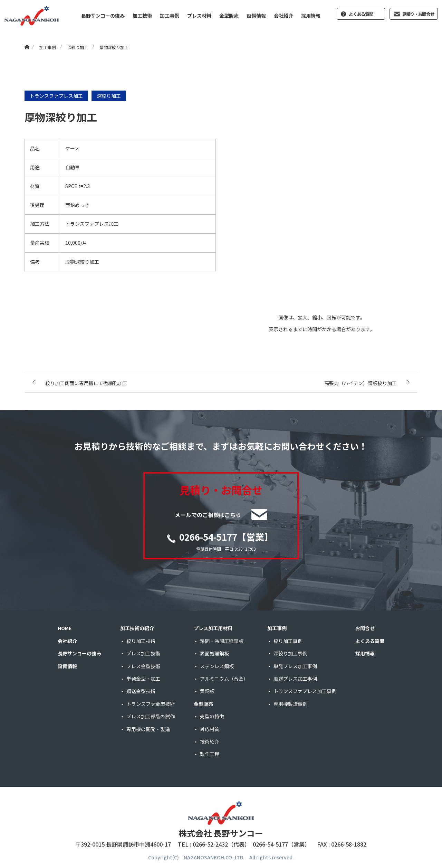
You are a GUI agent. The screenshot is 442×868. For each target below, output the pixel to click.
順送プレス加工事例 (295, 679)
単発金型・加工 (143, 679)
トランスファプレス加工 (56, 96)
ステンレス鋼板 (217, 666)
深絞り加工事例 (290, 653)
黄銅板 (207, 691)
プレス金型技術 (143, 666)
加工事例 (170, 16)
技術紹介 (210, 741)
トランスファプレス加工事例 (305, 691)
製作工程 (210, 754)
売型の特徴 (212, 716)
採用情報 (311, 16)
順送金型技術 (141, 691)
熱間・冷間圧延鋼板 (222, 641)
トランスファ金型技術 (151, 704)
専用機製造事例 (290, 704)
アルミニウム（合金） (224, 679)
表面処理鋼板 (214, 653)
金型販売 (229, 16)
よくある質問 (361, 14)
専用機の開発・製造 (148, 729)
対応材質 (210, 729)
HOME (65, 628)
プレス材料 (199, 16)
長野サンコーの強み (103, 16)
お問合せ (365, 628)
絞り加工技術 (141, 641)
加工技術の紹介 (137, 628)
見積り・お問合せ (418, 14)
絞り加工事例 (288, 641)
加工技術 (142, 16)
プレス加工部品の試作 (151, 716)
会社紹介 (284, 16)
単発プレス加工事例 (295, 666)
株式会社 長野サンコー (221, 833)
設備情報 (256, 16)
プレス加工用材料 (213, 628)
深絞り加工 (109, 96)
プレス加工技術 (143, 653)
